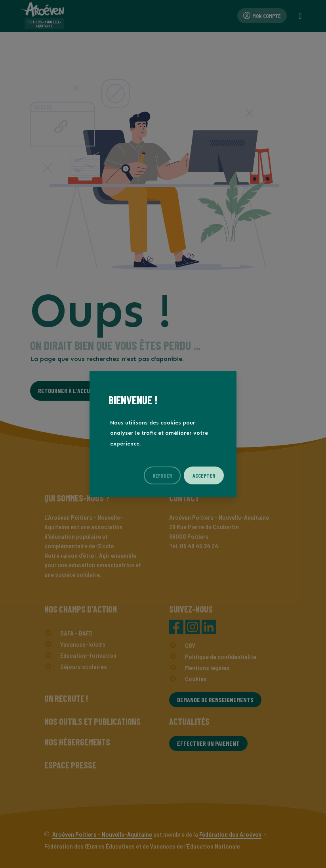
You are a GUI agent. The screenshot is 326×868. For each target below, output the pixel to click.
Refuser (162, 475)
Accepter (204, 475)
